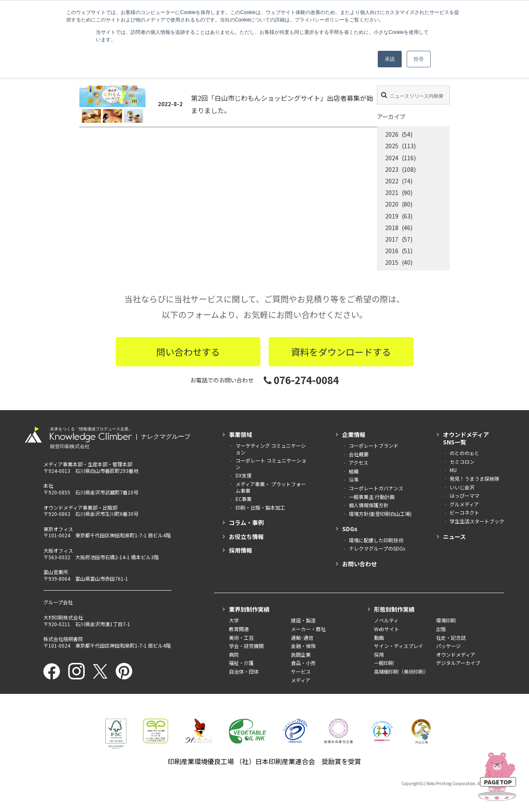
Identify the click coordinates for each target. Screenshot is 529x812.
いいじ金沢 (462, 487)
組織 (354, 471)
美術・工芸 (241, 637)
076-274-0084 (301, 380)
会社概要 (359, 454)
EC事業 (244, 499)
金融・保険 (303, 646)
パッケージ (448, 646)
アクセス (359, 462)
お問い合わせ (360, 564)
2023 (392, 169)
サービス (301, 671)
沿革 (354, 479)
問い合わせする (188, 351)
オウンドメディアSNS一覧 (466, 438)
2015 (392, 262)
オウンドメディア (456, 654)
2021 (392, 192)
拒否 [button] (419, 59)
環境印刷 (446, 620)
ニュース (454, 537)
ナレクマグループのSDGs (377, 548)
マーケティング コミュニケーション (271, 449)
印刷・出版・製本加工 (260, 507)
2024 (392, 158)
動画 (379, 637)
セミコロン (462, 462)
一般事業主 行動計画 (372, 497)
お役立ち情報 (246, 537)
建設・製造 (303, 620)
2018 (392, 228)
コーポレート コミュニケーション (271, 464)
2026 (392, 134)
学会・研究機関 (246, 646)
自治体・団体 (244, 671)
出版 (441, 629)
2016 (392, 251)
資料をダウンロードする (341, 351)
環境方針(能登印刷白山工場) (380, 514)
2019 (392, 216)
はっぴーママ (465, 495)
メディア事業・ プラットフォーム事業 (271, 487)
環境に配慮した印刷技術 (376, 540)
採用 (379, 654)
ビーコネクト (465, 512)
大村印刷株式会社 (63, 617)
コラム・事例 (246, 522)
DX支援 (244, 475)
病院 (234, 654)
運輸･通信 (302, 637)
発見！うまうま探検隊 (474, 478)
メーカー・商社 (308, 629)
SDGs (350, 529)
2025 (392, 146)
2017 (392, 239)
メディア (301, 680)
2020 (392, 204)
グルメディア (464, 504)
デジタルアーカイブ (458, 663)
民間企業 (301, 654)
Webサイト (387, 629)
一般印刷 (384, 663)
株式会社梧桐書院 (63, 639)
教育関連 (239, 629)
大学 (234, 620)
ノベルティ (386, 620)
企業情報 (354, 434)
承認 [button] (390, 59)
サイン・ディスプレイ (399, 646)
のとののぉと (465, 453)
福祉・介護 (241, 663)
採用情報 (241, 550)
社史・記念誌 (451, 637)
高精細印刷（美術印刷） (401, 671)
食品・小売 (303, 663)
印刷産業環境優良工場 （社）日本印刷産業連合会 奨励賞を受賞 (264, 761)
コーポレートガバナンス (376, 488)
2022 (392, 181)
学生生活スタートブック (477, 521)
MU (453, 470)
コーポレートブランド (374, 445)
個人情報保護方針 (369, 505)
